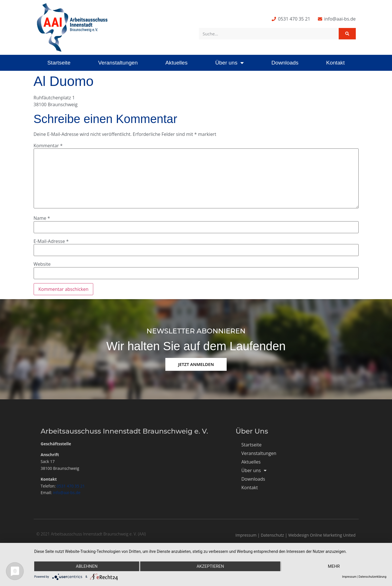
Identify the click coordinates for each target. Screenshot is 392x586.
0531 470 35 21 (71, 486)
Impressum (246, 535)
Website (42, 264)
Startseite (59, 63)
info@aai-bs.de (67, 493)
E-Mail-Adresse (51, 241)
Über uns (229, 63)
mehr (334, 566)
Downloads (285, 63)
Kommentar (48, 146)
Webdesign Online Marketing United (322, 535)
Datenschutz (272, 535)
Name (42, 218)
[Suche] (347, 34)
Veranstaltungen (118, 63)
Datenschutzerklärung (372, 577)
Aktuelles (176, 63)
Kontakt (335, 63)
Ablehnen (87, 566)
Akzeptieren (210, 566)
